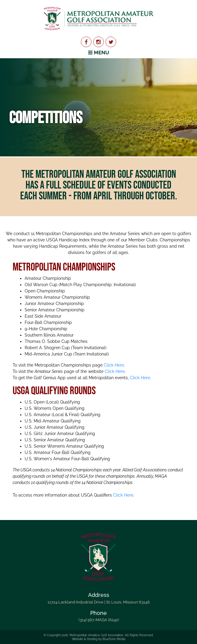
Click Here (114, 365)
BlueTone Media (114, 639)
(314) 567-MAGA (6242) (99, 620)
